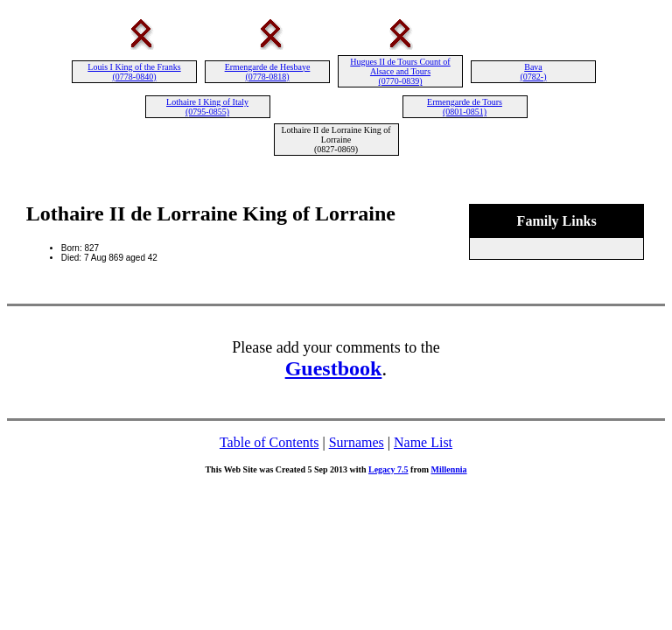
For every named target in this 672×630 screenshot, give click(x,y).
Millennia (448, 469)
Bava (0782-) (534, 72)
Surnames (357, 442)
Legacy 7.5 (388, 469)
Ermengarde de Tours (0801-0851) (465, 107)
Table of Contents (269, 442)
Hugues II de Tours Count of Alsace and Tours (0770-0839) (400, 71)
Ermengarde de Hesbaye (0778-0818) (268, 72)
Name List (423, 442)
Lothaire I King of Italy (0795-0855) (207, 107)
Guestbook (334, 368)
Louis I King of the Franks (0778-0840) (134, 72)
